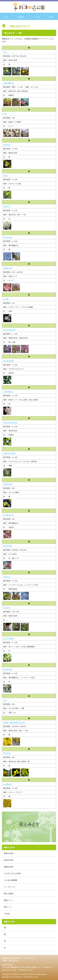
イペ (5, 52)
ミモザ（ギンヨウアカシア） (15, 722)
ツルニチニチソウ (10, 422)
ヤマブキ (7, 753)
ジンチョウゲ (8, 361)
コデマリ (7, 206)
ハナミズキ (8, 546)
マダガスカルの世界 (12, 873)
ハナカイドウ (8, 515)
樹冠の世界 (9, 867)
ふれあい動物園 (10, 880)
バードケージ (10, 887)
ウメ (5, 114)
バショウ (7, 607)
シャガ (6, 299)
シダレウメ (8, 268)
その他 (7, 914)
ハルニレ (7, 577)
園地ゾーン (9, 900)
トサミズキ (8, 484)
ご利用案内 (21, 16)
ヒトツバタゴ (8, 638)
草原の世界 (9, 853)
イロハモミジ (8, 83)
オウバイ (7, 145)
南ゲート (8, 907)
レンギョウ (8, 784)
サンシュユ (8, 237)
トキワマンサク (9, 453)
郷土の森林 (9, 894)
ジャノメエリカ (9, 330)
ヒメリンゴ (8, 669)
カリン (6, 175)
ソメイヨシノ (8, 391)
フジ (5, 700)
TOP (6, 16)
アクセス (37, 16)
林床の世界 (9, 860)
